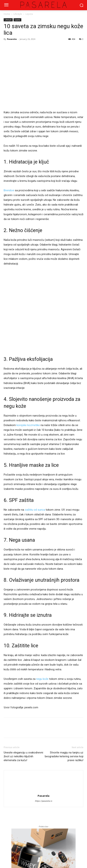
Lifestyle (18, 14)
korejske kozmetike (28, 425)
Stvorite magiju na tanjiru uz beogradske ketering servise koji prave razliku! (64, 756)
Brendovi (9, 190)
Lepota (29, 14)
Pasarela (12, 39)
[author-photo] (43, 777)
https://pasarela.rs (43, 801)
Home (7, 14)
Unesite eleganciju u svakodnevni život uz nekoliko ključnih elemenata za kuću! (23, 756)
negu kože (42, 679)
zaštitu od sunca (35, 510)
